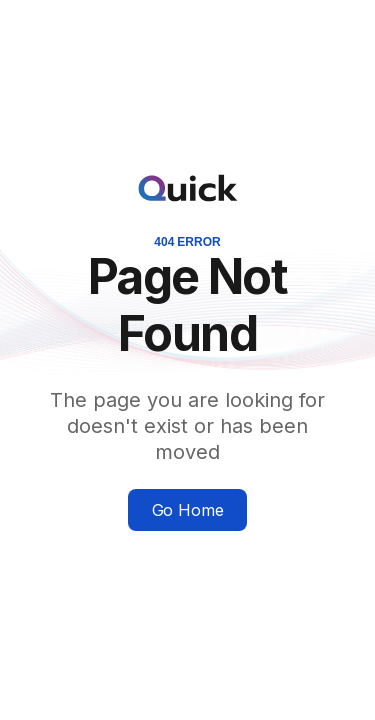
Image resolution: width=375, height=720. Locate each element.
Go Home (188, 510)
